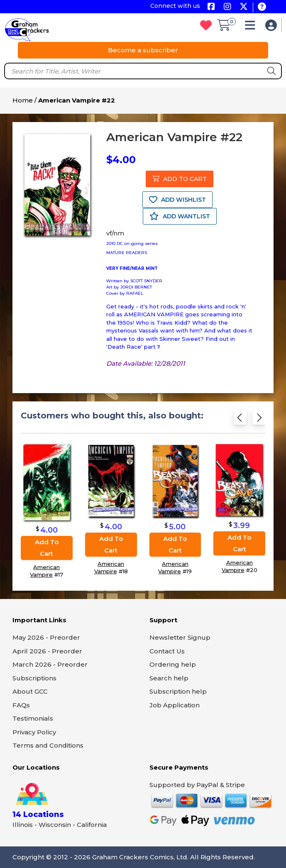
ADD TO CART (180, 179)
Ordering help (173, 664)
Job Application (175, 705)
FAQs (21, 705)
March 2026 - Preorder (50, 664)
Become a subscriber (143, 50)
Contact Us (167, 651)
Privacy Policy (34, 732)
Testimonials (33, 718)
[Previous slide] (240, 419)
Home (23, 100)
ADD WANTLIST (180, 216)
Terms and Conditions (48, 745)
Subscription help (178, 691)
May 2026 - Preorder (46, 637)
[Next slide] (259, 419)
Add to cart (47, 548)
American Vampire (45, 571)
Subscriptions (34, 678)
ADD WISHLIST (177, 200)
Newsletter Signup (180, 637)
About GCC (30, 691)
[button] (252, 27)
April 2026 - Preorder (47, 651)
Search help (169, 678)
